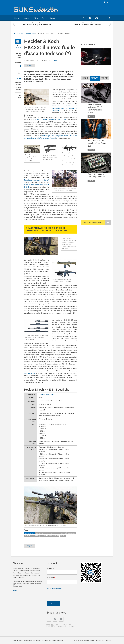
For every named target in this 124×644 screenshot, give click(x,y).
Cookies (109, 640)
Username (51, 568)
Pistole (91, 117)
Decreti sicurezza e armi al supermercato (96, 175)
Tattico (63, 536)
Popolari (95, 78)
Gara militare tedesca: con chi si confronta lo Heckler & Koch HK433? (46, 229)
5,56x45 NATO (51, 533)
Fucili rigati (54, 61)
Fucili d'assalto (61, 533)
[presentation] (63, 595)
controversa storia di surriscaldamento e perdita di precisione (64, 108)
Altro (44, 18)
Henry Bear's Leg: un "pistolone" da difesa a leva (97, 143)
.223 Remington (41, 533)
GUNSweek (18, 47)
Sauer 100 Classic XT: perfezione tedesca (37, 25)
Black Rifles (71, 533)
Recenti (85, 78)
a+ (20, 78)
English (30, 65)
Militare (27, 536)
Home (17, 18)
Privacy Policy (100, 640)
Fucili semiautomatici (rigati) (50, 536)
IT (107, 2)
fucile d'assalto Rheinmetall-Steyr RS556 (51, 120)
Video (36, 18)
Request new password (54, 588)
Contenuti (26, 18)
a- (17, 79)
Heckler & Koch (30, 533)
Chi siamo (77, 640)
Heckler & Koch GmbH (47, 394)
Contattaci (85, 640)
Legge (53, 18)
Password (51, 578)
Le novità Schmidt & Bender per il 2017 (87, 25)
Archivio (104, 78)
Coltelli (91, 181)
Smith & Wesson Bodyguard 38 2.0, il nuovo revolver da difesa (96, 108)
